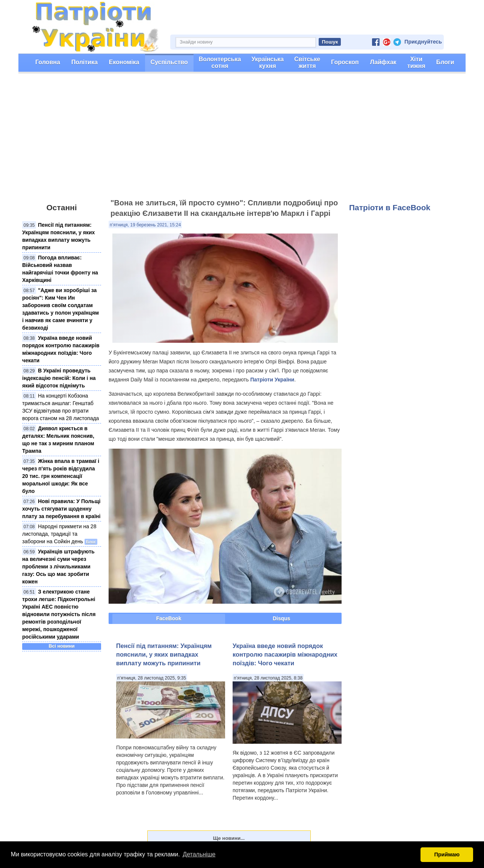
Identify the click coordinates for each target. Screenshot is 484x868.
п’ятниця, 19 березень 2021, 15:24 (145, 225)
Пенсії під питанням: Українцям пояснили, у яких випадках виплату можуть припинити (164, 655)
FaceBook (169, 618)
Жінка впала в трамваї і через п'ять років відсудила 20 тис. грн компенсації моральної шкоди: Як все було (61, 476)
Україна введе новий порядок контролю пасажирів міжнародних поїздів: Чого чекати (285, 655)
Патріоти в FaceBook (390, 207)
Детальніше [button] (199, 854)
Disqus (282, 618)
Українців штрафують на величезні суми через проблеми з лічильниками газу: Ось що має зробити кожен (58, 567)
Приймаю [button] (447, 854)
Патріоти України (272, 380)
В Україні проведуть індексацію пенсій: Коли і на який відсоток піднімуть (59, 378)
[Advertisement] (242, 139)
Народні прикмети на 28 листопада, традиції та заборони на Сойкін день (59, 534)
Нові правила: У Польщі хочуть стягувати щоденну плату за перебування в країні (61, 509)
